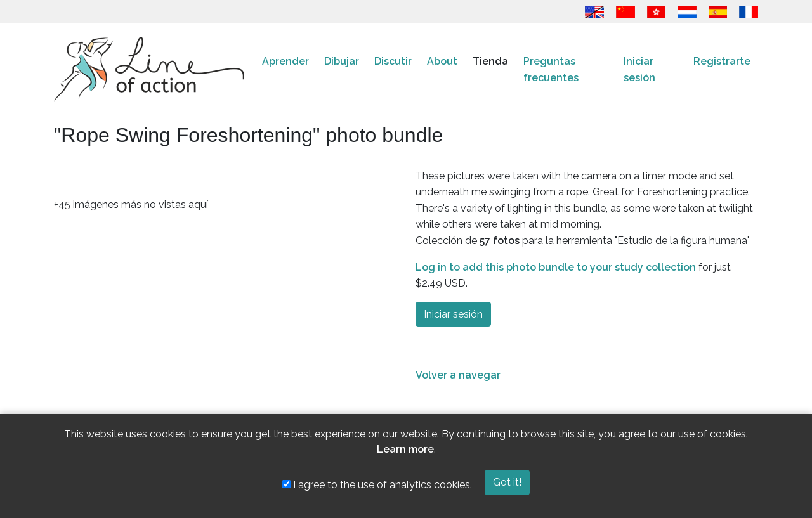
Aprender (285, 61)
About (442, 61)
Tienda (490, 61)
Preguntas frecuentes (551, 69)
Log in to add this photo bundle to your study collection (556, 267)
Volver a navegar (458, 375)
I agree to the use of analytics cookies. (377, 485)
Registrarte (722, 61)
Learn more (405, 449)
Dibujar (342, 61)
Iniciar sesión (639, 69)
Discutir (393, 61)
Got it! (507, 482)
